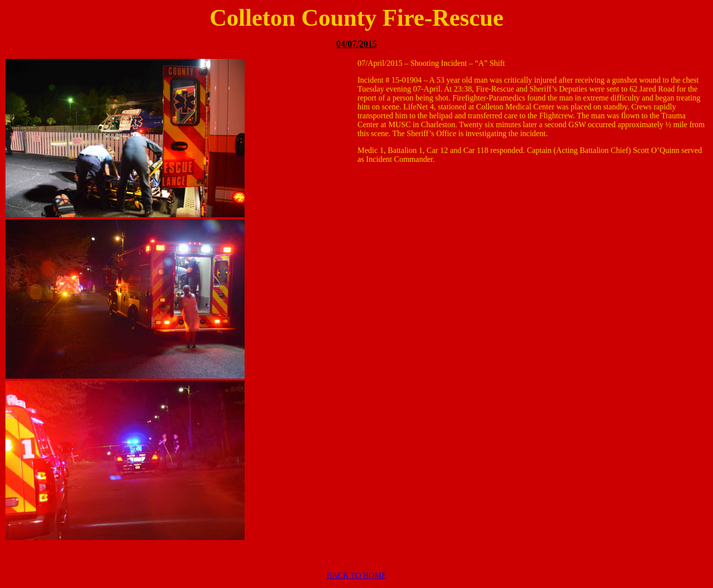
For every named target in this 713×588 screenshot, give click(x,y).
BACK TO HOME (356, 575)
